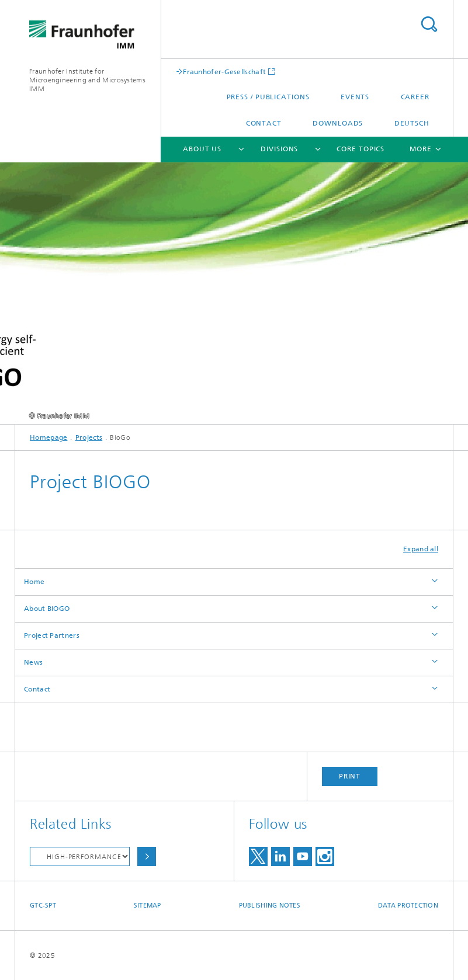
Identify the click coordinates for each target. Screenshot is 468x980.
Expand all (421, 549)
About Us (202, 149)
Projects (89, 437)
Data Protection (408, 906)
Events (355, 97)
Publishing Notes (270, 906)
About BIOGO (47, 609)
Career (415, 97)
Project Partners (52, 635)
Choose (147, 856)
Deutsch (412, 123)
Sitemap (148, 906)
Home (34, 582)
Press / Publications (268, 97)
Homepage (48, 437)
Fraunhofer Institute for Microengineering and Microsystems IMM (87, 80)
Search (429, 24)
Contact (264, 123)
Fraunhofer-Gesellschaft (224, 72)
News (33, 662)
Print (350, 776)
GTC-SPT (43, 906)
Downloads (338, 123)
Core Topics (360, 149)
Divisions (279, 149)
